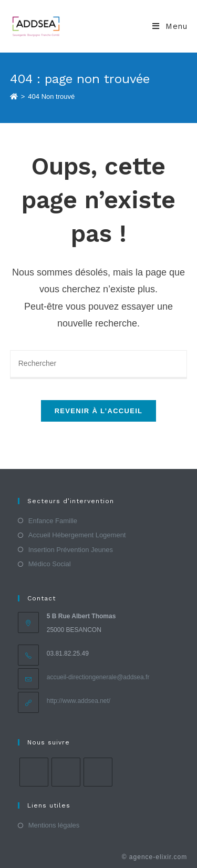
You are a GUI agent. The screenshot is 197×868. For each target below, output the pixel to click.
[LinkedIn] (98, 772)
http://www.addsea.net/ (79, 701)
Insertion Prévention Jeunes (71, 550)
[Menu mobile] (170, 26)
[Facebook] (34, 772)
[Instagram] (66, 772)
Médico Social (50, 564)
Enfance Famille (53, 521)
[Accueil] (14, 96)
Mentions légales (54, 825)
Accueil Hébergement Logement (77, 535)
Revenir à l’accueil (99, 411)
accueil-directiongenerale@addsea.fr (98, 677)
